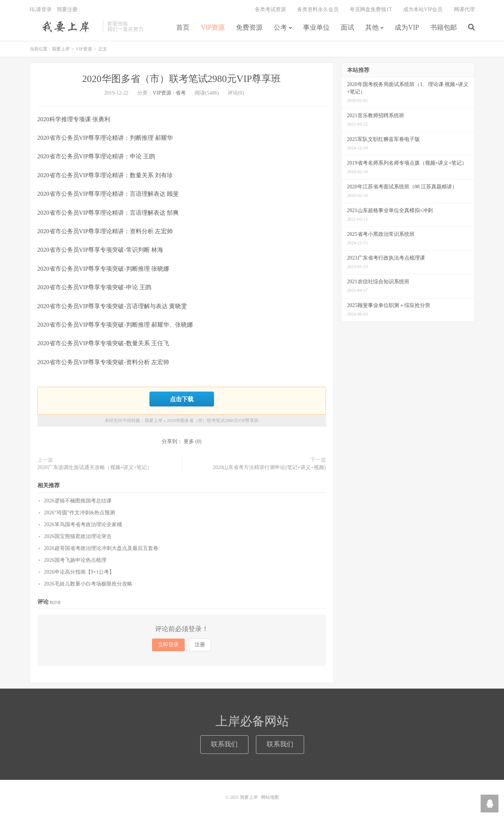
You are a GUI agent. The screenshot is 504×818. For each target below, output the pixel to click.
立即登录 (168, 645)
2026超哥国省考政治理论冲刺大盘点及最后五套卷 (101, 548)
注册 (200, 645)
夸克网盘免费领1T (371, 9)
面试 (347, 27)
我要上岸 (64, 26)
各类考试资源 (270, 9)
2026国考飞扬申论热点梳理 (75, 560)
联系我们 (224, 744)
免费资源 (249, 27)
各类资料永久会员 (318, 9)
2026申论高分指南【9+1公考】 (79, 572)
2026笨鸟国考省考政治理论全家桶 (83, 525)
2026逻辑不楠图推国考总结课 (78, 501)
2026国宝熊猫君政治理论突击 (78, 536)
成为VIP (407, 27)
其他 (372, 27)
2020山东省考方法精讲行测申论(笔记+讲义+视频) (269, 467)
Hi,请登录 (41, 9)
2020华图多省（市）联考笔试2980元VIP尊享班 (182, 79)
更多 (189, 441)
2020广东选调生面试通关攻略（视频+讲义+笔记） (95, 467)
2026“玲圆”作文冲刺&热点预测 (80, 513)
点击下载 (182, 399)
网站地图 (270, 797)
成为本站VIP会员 (423, 9)
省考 (181, 93)
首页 (183, 27)
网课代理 (464, 9)
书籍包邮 (444, 27)
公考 (280, 27)
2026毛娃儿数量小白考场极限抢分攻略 (88, 584)
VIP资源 (213, 27)
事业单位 (316, 27)
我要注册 (67, 9)
